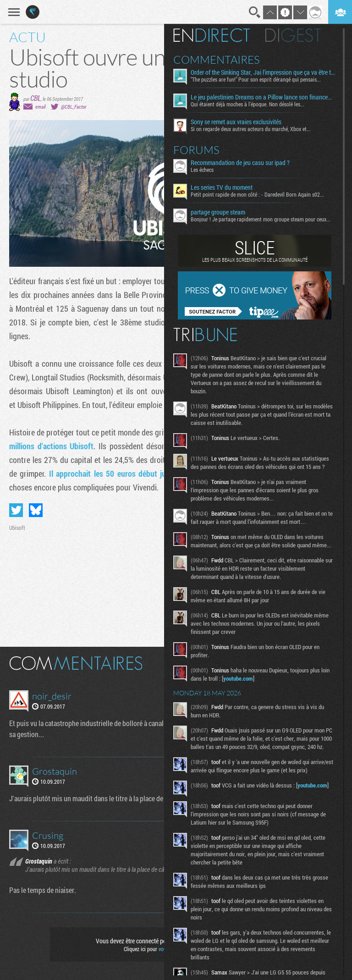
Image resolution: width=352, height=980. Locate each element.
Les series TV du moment (222, 187)
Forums (196, 150)
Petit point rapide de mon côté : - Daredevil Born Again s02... (257, 194)
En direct (212, 35)
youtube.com (238, 678)
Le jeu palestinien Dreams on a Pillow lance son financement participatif (263, 97)
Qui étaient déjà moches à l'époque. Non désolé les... (247, 104)
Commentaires (217, 60)
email (40, 107)
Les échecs (202, 170)
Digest (293, 35)
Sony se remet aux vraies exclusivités (236, 122)
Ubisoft (17, 528)
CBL (36, 98)
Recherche (255, 12)
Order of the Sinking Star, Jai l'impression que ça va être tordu (263, 72)
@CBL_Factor (74, 107)
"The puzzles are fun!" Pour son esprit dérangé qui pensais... (256, 79)
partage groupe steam (218, 212)
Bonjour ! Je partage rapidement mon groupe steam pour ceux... (261, 219)
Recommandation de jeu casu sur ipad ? (240, 163)
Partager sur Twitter (16, 510)
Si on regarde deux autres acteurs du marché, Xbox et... (251, 129)
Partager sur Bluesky (36, 510)
